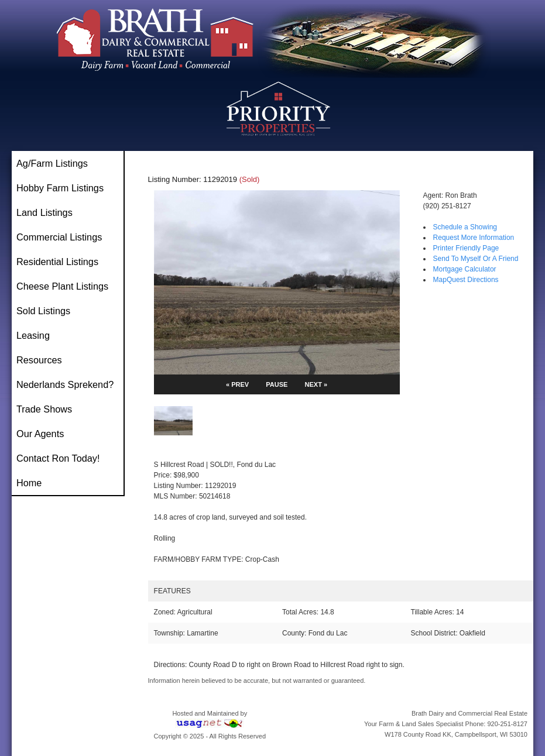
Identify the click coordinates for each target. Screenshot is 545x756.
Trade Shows (44, 409)
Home (29, 483)
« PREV (237, 384)
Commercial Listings (59, 237)
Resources (39, 360)
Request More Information (474, 238)
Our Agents (40, 434)
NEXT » (316, 384)
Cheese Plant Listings (62, 286)
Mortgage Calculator (465, 269)
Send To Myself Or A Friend (476, 259)
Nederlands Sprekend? (65, 384)
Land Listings (44, 212)
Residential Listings (57, 262)
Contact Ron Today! (58, 458)
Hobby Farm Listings (60, 188)
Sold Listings (43, 311)
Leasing (33, 335)
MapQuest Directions (466, 280)
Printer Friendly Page (466, 248)
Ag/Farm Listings (52, 163)
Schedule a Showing (465, 227)
